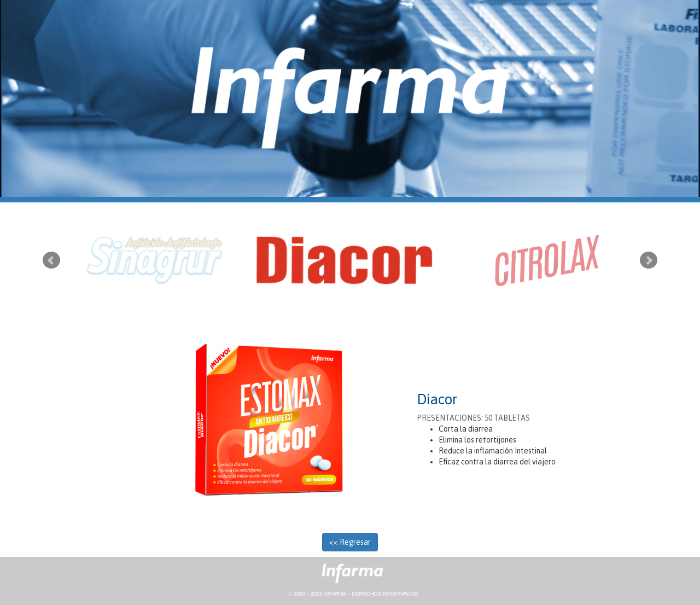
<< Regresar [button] (350, 542)
